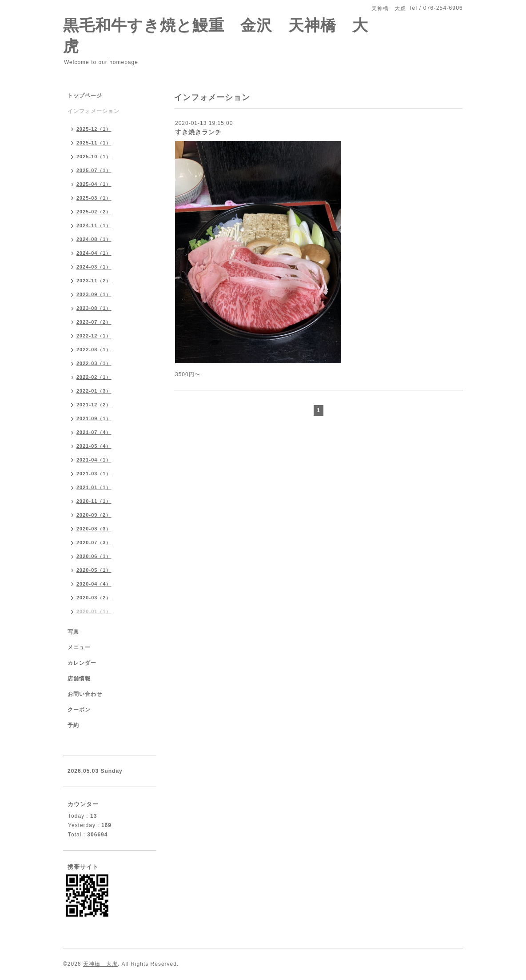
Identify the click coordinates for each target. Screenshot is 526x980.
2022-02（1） (94, 377)
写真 (73, 632)
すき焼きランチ (198, 132)
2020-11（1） (94, 501)
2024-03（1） (94, 267)
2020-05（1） (94, 570)
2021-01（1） (94, 487)
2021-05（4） (94, 446)
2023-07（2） (94, 322)
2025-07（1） (94, 170)
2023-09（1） (94, 294)
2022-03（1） (94, 363)
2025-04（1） (94, 184)
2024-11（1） (94, 225)
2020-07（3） (94, 542)
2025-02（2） (94, 212)
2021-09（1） (94, 418)
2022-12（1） (94, 336)
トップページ (85, 96)
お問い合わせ (85, 694)
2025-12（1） (94, 129)
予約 (73, 725)
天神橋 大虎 (100, 964)
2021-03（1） (94, 474)
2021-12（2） (94, 405)
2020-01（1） (94, 611)
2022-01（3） (94, 391)
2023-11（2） (94, 281)
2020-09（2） (94, 515)
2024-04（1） (94, 253)
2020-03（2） (94, 598)
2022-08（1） (94, 349)
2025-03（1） (94, 198)
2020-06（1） (94, 556)
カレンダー (82, 663)
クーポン (79, 710)
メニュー (79, 647)
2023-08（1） (94, 308)
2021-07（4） (94, 432)
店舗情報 (79, 679)
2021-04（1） (94, 460)
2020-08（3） (94, 529)
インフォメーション (94, 111)
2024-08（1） (94, 239)
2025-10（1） (94, 157)
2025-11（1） (94, 143)
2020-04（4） (94, 584)
